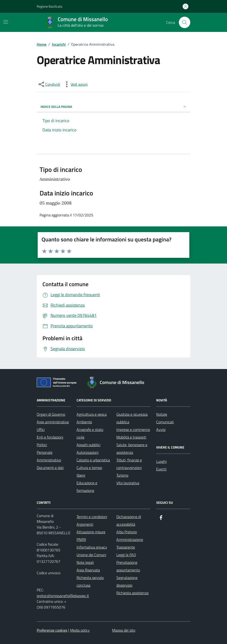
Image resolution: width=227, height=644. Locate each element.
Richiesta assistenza (132, 593)
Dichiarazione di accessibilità (129, 520)
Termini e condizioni (92, 517)
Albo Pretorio (127, 532)
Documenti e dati (50, 468)
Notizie (162, 414)
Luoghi (161, 461)
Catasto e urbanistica (93, 460)
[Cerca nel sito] (185, 22)
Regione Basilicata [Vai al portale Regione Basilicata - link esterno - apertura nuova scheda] (49, 6)
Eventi (161, 469)
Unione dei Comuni (91, 555)
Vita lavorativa (128, 483)
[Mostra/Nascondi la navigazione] (6, 22)
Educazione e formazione (87, 487)
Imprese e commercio (133, 429)
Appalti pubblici (88, 445)
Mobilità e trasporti (131, 437)
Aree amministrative (53, 422)
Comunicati (165, 422)
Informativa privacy (92, 547)
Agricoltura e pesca (92, 414)
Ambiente (84, 422)
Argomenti (85, 524)
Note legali (85, 562)
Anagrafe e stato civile (90, 433)
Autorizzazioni (88, 452)
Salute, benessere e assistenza (132, 449)
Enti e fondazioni (50, 437)
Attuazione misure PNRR (91, 536)
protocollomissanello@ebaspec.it (63, 596)
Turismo (122, 475)
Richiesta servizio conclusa (90, 581)
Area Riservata (88, 570)
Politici (42, 445)
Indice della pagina (113, 107)
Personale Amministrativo (49, 456)
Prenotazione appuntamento (128, 566)
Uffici (41, 429)
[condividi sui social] (49, 84)
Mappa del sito (124, 630)
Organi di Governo (51, 414)
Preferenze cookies (52, 630)
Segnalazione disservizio (127, 581)
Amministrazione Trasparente (130, 543)
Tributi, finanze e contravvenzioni (129, 464)
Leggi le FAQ (126, 555)
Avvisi (161, 429)
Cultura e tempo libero (89, 471)
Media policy (80, 630)
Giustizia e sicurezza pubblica (132, 418)
